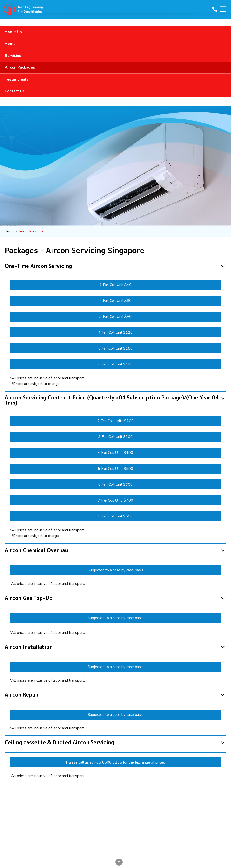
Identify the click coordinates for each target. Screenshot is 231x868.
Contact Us (15, 91)
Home (10, 44)
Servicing (13, 56)
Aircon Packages (20, 67)
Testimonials (17, 79)
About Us (13, 32)
